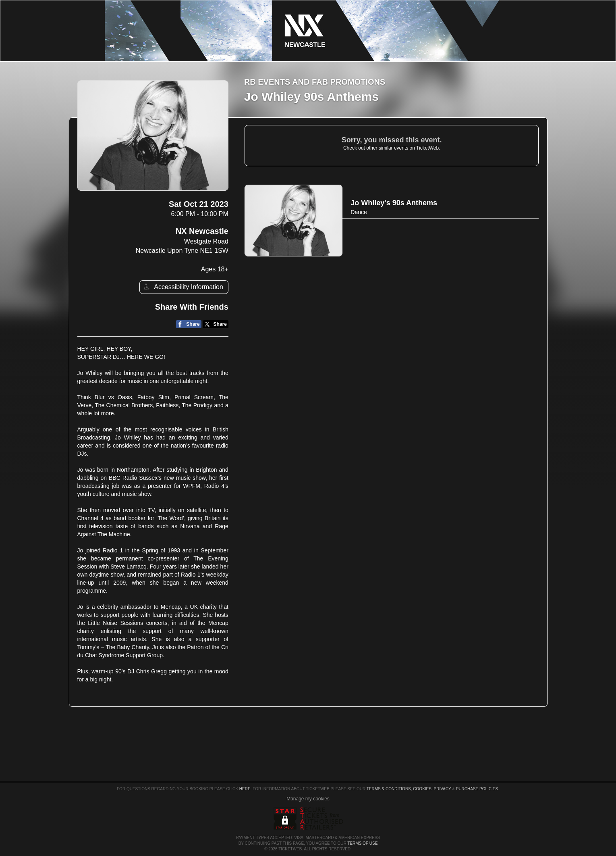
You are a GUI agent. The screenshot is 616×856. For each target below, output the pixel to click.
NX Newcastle (202, 231)
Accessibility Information (183, 287)
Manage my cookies (308, 799)
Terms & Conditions (389, 789)
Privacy (443, 789)
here (245, 789)
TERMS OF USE (362, 843)
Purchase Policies (477, 789)
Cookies (422, 789)
